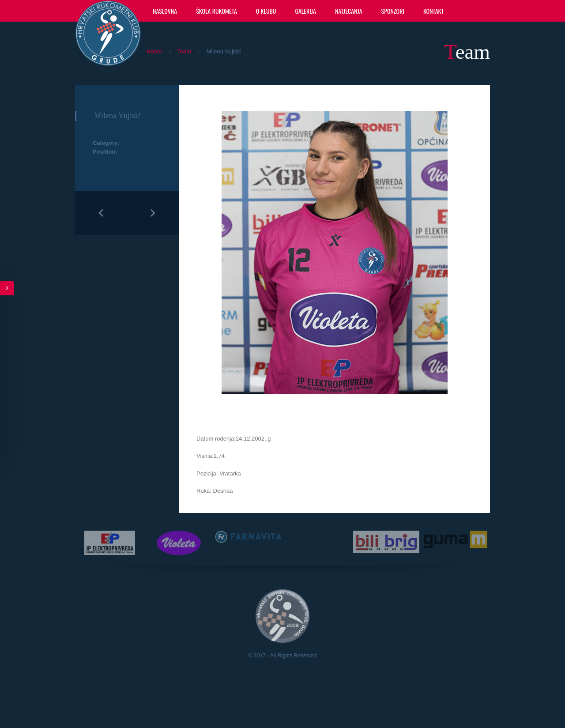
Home (154, 51)
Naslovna (165, 11)
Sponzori (393, 11)
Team (184, 51)
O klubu (266, 11)
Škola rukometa (217, 11)
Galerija (305, 11)
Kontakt (433, 11)
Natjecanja (349, 11)
